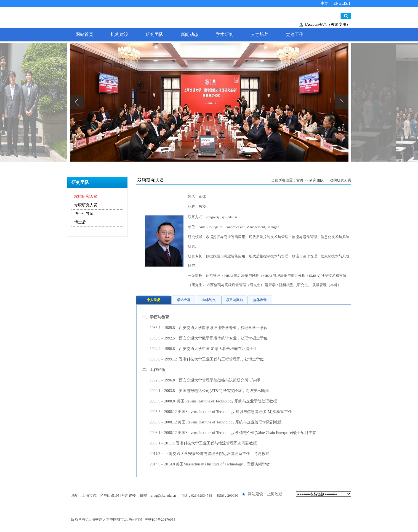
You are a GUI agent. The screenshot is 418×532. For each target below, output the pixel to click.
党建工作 (295, 34)
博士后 (80, 222)
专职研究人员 (86, 205)
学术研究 (225, 34)
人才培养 (260, 34)
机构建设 (119, 34)
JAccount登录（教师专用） (328, 24)
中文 (324, 3)
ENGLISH (342, 3)
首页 (300, 180)
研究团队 (155, 34)
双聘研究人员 (86, 197)
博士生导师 (84, 214)
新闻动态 (190, 34)
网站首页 (84, 34)
